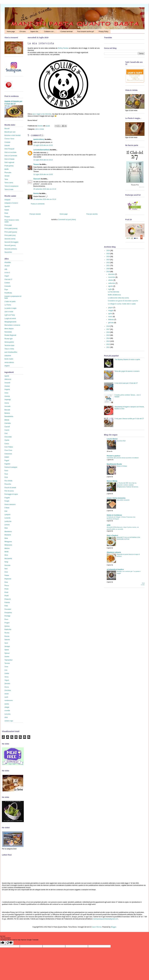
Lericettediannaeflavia (41, 150)
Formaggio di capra (11, 494)
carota (7, 704)
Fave (6, 474)
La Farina (8, 305)
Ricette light (9, 339)
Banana (7, 413)
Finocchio (8, 484)
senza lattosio (9, 362)
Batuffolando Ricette (114, 464)
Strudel (7, 176)
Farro (6, 471)
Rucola (7, 636)
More (6, 555)
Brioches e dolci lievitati (13, 135)
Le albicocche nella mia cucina (118, 298)
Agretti (7, 376)
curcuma (7, 714)
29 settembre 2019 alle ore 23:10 (45, 199)
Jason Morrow (97, 927)
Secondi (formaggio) (11, 242)
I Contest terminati (66, 32)
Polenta (7, 602)
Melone (7, 548)
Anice (6, 393)
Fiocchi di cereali (10, 488)
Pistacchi (8, 599)
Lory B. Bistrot (112, 439)
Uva (6, 670)
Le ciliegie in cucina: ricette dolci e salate (122, 304)
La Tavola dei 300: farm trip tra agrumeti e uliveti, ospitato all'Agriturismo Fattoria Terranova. (128, 485)
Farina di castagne (11, 467)
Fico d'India (8, 481)
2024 (108, 257)
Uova (6, 667)
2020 (108, 269)
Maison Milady (112, 481)
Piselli (6, 596)
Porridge (7, 616)
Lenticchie (8, 521)
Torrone (7, 663)
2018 (108, 326)
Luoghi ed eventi (10, 318)
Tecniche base (9, 345)
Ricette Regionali (10, 335)
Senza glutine (9, 342)
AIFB (109, 525)
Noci (6, 569)
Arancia (7, 396)
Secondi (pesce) (10, 245)
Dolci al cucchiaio (10, 152)
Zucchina (8, 690)
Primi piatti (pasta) (11, 232)
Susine (7, 657)
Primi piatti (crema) (11, 229)
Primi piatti (8, 225)
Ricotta (7, 633)
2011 (108, 347)
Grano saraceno (10, 504)
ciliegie (7, 707)
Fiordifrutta (8, 293)
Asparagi (8, 400)
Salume (7, 640)
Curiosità (8, 286)
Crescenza (8, 454)
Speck (7, 650)
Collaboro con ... (50, 32)
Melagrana (8, 542)
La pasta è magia (10, 308)
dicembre (112, 274)
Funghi (7, 501)
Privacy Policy (103, 32)
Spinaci (7, 653)
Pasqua (7, 217)
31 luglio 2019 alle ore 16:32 (43, 145)
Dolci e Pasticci (112, 535)
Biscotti (7, 129)
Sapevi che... (35, 32)
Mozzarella (8, 559)
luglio (110, 289)
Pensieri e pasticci (113, 456)
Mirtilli (6, 552)
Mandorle (8, 535)
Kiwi (6, 511)
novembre (112, 277)
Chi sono (23, 32)
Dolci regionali (9, 162)
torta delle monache (123, 500)
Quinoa (7, 626)
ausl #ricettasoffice (11, 352)
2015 (108, 335)
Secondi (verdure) (11, 249)
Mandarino (8, 532)
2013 (108, 341)
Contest (7, 283)
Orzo (6, 572)
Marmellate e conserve (12, 325)
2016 (108, 332)
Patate (7, 575)
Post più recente (35, 214)
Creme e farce (9, 139)
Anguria (7, 389)
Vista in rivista (9, 349)
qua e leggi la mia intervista (42, 114)
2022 (108, 263)
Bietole (7, 420)
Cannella (8, 423)
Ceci (6, 433)
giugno (111, 308)
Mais (6, 528)
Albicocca (8, 379)
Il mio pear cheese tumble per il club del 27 (129, 419)
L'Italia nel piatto (10, 302)
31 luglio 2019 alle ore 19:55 (43, 174)
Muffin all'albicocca (114, 295)
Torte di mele (9, 189)
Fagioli (7, 461)
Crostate (7, 142)
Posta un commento (38, 204)
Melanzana (8, 545)
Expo (6, 290)
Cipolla (7, 440)
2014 (108, 338)
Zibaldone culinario (114, 552)
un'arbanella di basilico (115, 569)
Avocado (7, 406)
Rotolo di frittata (122, 466)
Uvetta (7, 673)
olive (6, 717)
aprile (110, 314)
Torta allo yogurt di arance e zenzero (127, 371)
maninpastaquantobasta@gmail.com (106, 919)
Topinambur (9, 660)
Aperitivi (7, 207)
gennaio (111, 323)
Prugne (7, 623)
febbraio (111, 319)
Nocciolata (8, 332)
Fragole (7, 498)
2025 (108, 254)
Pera (6, 582)
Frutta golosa (9, 166)
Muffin (7, 169)
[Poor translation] (9, 943)
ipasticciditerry (39, 139)
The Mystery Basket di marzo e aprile (127, 359)
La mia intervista (113, 292)
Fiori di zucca (9, 491)
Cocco (7, 444)
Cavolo (7, 430)
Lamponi (7, 515)
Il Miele (7, 508)
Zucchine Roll (121, 441)
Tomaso (36, 164)
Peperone (8, 579)
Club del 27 (8, 279)
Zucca (7, 687)
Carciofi (7, 427)
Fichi (6, 477)
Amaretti (7, 383)
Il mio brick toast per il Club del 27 (126, 383)
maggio (111, 311)
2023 (108, 260)
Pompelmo (8, 613)
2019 (108, 272)
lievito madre (9, 359)
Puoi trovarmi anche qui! (86, 32)
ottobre (111, 280)
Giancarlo (37, 179)
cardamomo (9, 700)
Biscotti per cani (10, 132)
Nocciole (7, 565)
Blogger (113, 927)
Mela (6, 538)
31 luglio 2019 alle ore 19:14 (43, 160)
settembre (112, 283)
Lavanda (7, 518)
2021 (108, 266)
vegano (7, 366)
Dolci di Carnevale (11, 156)
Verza (6, 677)
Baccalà (7, 410)
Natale (7, 210)
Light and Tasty (10, 315)
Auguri (7, 276)
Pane (6, 213)
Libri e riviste (39, 129)
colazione (8, 356)
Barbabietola (9, 416)
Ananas (7, 386)
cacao (7, 694)
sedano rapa (9, 721)
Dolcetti (7, 146)
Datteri (7, 457)
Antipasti (7, 200)
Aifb (6, 269)
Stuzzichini (8, 252)
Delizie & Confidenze (114, 515)
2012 (108, 344)
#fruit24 (7, 266)
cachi (6, 697)
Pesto (6, 589)
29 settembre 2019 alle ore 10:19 (45, 189)
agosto (111, 286)
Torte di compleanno (11, 186)
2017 (108, 329)
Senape (7, 646)
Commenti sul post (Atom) (67, 220)
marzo (111, 317)
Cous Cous (8, 450)
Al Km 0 (7, 273)
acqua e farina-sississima (116, 498)
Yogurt (7, 680)
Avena (7, 403)
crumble (7, 711)
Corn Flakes (9, 447)
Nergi (6, 562)
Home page (11, 32)
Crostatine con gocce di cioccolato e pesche (123, 301)
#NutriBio (8, 262)
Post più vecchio (92, 214)
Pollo (6, 606)
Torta (6, 179)
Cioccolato (8, 437)
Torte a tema (9, 183)
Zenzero (7, 684)
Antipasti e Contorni (11, 203)
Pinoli (6, 592)
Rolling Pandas (63, 48)
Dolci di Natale (9, 159)
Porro (6, 619)
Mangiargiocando (10, 322)
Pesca (7, 586)
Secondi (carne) (10, 239)
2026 (108, 251)
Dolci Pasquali (9, 149)
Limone (7, 525)
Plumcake (8, 173)
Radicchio (8, 630)
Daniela (40, 126)
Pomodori (8, 609)
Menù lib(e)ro (9, 329)
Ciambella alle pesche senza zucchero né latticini (123, 458)
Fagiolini (7, 464)
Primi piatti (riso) (10, 235)
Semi (6, 643)
